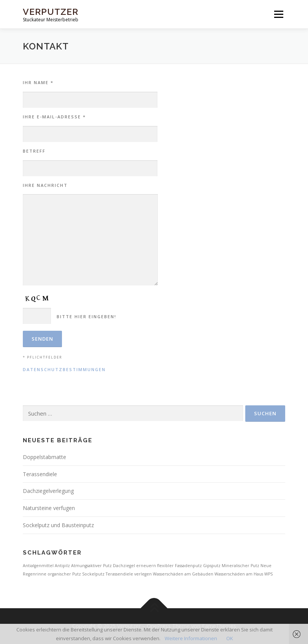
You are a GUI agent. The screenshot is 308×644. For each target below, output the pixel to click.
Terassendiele (40, 474)
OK (230, 638)
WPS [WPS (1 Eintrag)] (268, 574)
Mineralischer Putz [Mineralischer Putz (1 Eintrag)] (241, 566)
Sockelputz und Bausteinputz (58, 525)
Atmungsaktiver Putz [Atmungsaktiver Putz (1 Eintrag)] (91, 566)
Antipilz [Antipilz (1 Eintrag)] (62, 566)
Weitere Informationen (191, 638)
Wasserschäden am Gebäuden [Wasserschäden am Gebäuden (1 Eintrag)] (183, 574)
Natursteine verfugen (49, 508)
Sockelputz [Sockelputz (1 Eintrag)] (93, 574)
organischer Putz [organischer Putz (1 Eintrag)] (64, 574)
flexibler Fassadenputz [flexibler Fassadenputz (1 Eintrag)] (179, 566)
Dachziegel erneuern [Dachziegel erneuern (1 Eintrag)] (134, 566)
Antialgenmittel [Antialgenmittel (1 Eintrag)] (38, 566)
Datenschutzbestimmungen (64, 369)
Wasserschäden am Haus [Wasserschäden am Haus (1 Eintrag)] (239, 574)
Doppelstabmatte (44, 457)
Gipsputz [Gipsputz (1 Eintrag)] (212, 566)
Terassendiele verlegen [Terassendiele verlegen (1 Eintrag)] (129, 574)
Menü (279, 14)
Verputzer (51, 12)
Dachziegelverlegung (48, 491)
